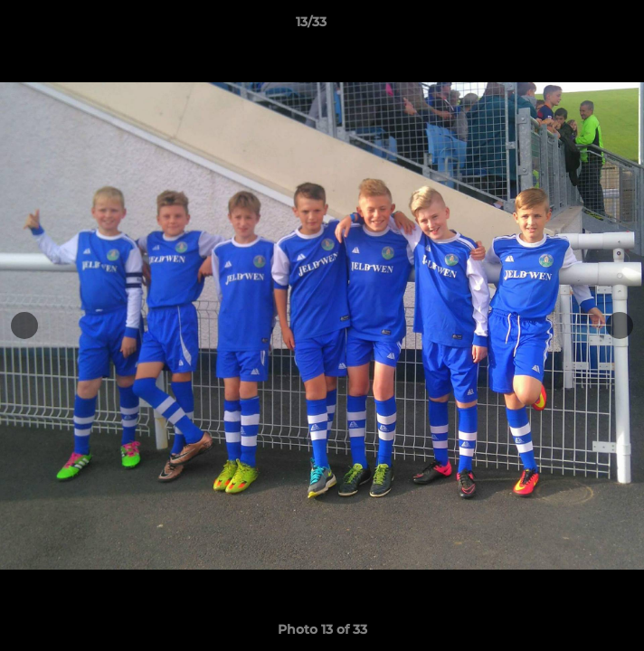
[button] (579, 26)
